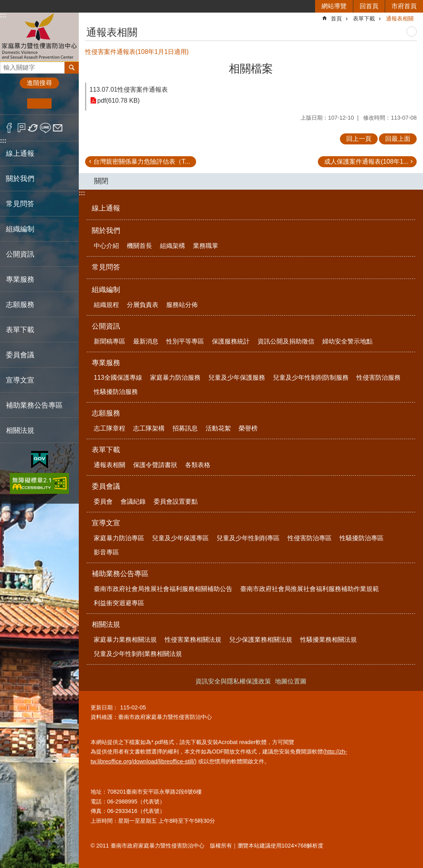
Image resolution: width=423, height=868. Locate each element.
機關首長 (139, 246)
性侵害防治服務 (378, 378)
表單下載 (364, 18)
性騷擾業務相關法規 (328, 640)
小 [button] (15, 103)
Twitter (33, 128)
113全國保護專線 (118, 378)
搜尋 (6, 66)
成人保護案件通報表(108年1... (366, 162)
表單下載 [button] (20, 330)
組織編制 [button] (20, 229)
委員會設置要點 (176, 501)
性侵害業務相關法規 (193, 640)
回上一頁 (359, 139)
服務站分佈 (182, 305)
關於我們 (106, 231)
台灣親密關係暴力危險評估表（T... (142, 162)
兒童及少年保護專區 (180, 538)
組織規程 (106, 305)
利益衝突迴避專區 (119, 603)
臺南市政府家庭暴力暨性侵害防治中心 (39, 37)
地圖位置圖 (291, 681)
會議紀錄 (133, 501)
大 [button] (64, 103)
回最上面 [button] (398, 139)
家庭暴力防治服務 (175, 378)
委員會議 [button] (20, 355)
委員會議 (106, 486)
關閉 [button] (101, 181)
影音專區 (106, 552)
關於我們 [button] (20, 179)
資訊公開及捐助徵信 (286, 341)
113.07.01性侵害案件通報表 (129, 90)
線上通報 (20, 153)
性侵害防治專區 (310, 538)
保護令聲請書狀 (155, 465)
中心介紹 (106, 246)
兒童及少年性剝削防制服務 (311, 378)
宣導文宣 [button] (20, 380)
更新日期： (104, 707)
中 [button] (39, 103)
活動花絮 (218, 428)
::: (3, 15)
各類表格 (198, 465)
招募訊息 (185, 428)
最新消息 (146, 341)
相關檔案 (251, 69)
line (45, 128)
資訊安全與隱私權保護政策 (233, 681)
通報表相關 (400, 18)
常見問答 (20, 204)
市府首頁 (404, 6)
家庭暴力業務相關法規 (125, 640)
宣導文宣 (106, 523)
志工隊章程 (109, 428)
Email (58, 128)
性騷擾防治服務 (116, 392)
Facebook (9, 128)
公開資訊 (106, 326)
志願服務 (106, 413)
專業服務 (106, 363)
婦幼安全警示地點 (347, 341)
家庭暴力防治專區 (119, 538)
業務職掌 (206, 246)
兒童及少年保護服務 (237, 378)
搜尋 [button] (72, 68)
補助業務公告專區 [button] (34, 405)
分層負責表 (143, 305)
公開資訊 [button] (20, 254)
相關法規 (106, 624)
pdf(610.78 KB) (119, 101)
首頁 (336, 18)
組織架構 (173, 246)
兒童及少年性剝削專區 (248, 538)
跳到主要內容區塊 (4, 4)
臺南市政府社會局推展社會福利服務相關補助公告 (163, 589)
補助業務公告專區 (120, 574)
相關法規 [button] (20, 430)
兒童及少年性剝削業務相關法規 (138, 654)
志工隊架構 (149, 428)
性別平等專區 (185, 341)
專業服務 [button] (20, 279)
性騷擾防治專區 (362, 538)
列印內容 (412, 31)
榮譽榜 (248, 428)
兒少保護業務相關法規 (261, 640)
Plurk (21, 128)
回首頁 (369, 6)
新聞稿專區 (109, 341)
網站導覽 (334, 6)
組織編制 (106, 290)
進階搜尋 (39, 83)
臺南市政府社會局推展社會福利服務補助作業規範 (310, 589)
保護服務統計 (231, 341)
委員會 (103, 501)
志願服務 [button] (20, 305)
